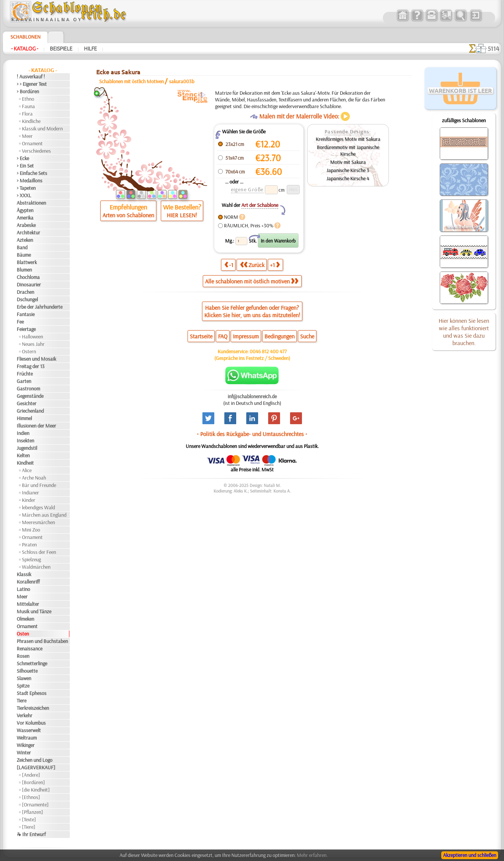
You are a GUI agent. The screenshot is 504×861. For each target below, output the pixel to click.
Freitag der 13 (31, 366)
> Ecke (23, 158)
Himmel (24, 418)
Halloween (32, 337)
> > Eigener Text (32, 84)
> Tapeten (26, 188)
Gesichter (27, 403)
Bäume (24, 255)
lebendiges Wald (38, 507)
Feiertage (26, 329)
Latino (23, 589)
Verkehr (25, 715)
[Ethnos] (31, 797)
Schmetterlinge (32, 663)
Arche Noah (34, 478)
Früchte (25, 374)
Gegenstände (30, 396)
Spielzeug (31, 559)
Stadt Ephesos (32, 693)
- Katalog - (25, 49)
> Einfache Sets (32, 173)
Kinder (29, 500)
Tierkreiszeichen (33, 708)
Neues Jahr (33, 344)
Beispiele (61, 49)
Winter (24, 753)
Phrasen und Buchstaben (42, 641)
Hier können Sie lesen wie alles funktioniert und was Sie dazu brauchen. (464, 332)
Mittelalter (28, 604)
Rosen (23, 656)
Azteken (25, 240)
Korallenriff (28, 582)
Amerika (25, 218)
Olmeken (25, 619)
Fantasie (26, 314)
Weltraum (27, 738)
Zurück (252, 265)
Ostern (29, 351)
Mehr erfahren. (312, 855)
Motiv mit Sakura (348, 162)
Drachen (25, 292)
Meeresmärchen (38, 522)
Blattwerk (27, 262)
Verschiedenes (36, 151)
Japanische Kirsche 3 (348, 170)
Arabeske (26, 225)
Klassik (24, 574)
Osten (23, 634)
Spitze (23, 686)
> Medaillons (30, 181)
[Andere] (31, 775)
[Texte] (29, 819)
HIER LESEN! (182, 215)
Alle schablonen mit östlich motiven (252, 281)
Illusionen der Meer (36, 426)
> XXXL (24, 195)
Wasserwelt (29, 730)
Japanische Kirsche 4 (348, 178)
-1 (229, 265)
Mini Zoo (31, 530)
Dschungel (27, 299)
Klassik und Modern (42, 129)
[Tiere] (29, 827)
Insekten (25, 441)
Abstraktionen (31, 203)
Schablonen (25, 37)
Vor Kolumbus (31, 723)
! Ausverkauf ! (31, 77)
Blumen (24, 270)
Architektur (28, 233)
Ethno (28, 99)
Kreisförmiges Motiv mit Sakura (348, 139)
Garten (24, 381)
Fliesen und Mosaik (36, 359)
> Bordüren (28, 91)
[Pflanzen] (32, 812)
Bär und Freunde (39, 485)
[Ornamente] (35, 805)
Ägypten (25, 210)
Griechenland (30, 411)
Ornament (32, 143)
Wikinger (26, 745)
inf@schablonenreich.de (252, 396)
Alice (27, 470)
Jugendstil (27, 448)
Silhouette (27, 671)
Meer (27, 136)
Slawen (24, 678)
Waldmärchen (36, 567)
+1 (275, 265)
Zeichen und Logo (35, 760)
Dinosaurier (29, 285)
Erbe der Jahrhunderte (40, 307)
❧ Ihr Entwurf (31, 834)
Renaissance (30, 649)
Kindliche (31, 121)
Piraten (29, 545)
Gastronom (28, 389)
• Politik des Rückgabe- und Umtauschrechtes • (252, 434)
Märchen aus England (44, 515)
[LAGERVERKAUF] (36, 767)
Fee (20, 322)
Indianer (30, 493)
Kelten (23, 455)
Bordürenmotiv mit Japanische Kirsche (348, 150)
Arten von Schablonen (128, 215)
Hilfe (90, 49)
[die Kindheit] (36, 790)
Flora (27, 114)
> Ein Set (25, 166)
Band (22, 247)
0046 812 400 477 (268, 351)
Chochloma (28, 277)
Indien (23, 433)
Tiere (22, 701)
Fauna (28, 106)
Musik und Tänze (34, 611)
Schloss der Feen (39, 552)
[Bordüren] (33, 782)
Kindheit (25, 463)
